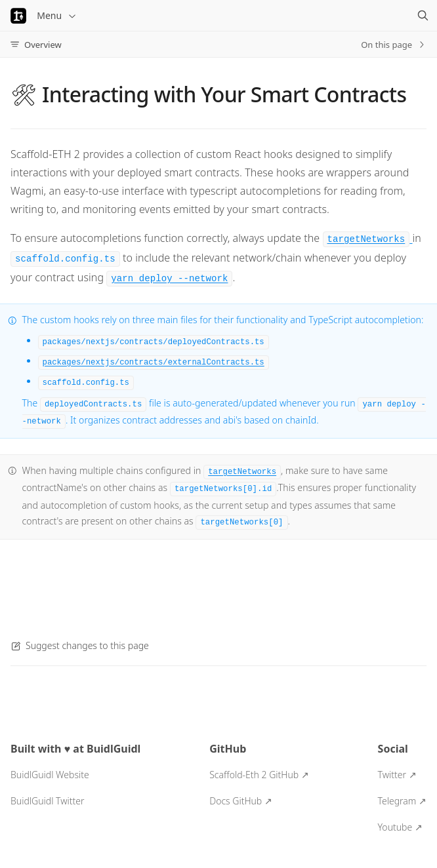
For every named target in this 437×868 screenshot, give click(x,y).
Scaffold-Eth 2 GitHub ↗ (259, 775)
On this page (394, 45)
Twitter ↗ (397, 775)
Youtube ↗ (400, 827)
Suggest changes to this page (80, 645)
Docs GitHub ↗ (241, 801)
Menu (57, 15)
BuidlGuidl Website (50, 775)
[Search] (423, 16)
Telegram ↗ (402, 801)
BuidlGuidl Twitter (47, 801)
